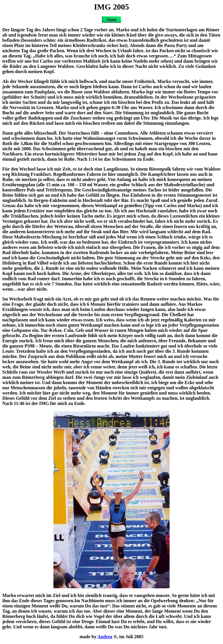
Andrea (105, 637)
